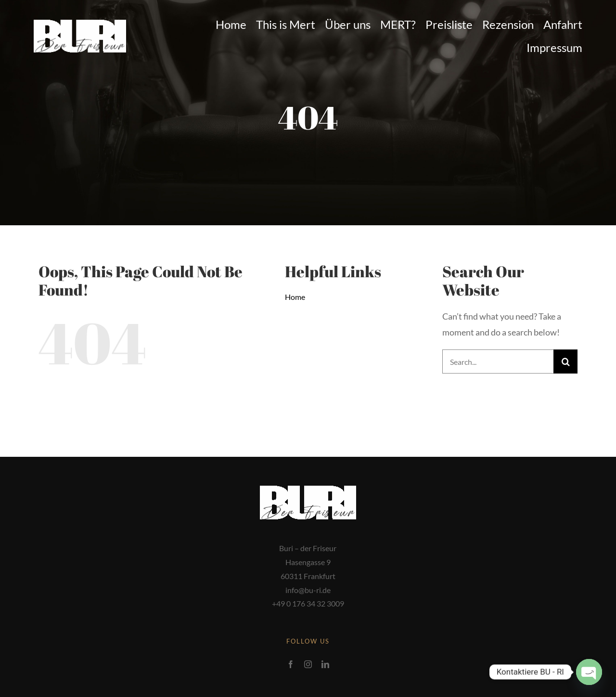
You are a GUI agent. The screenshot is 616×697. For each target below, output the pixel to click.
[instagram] (308, 664)
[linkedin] (325, 664)
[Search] (565, 361)
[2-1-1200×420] (80, 24)
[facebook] (291, 664)
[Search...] (498, 361)
